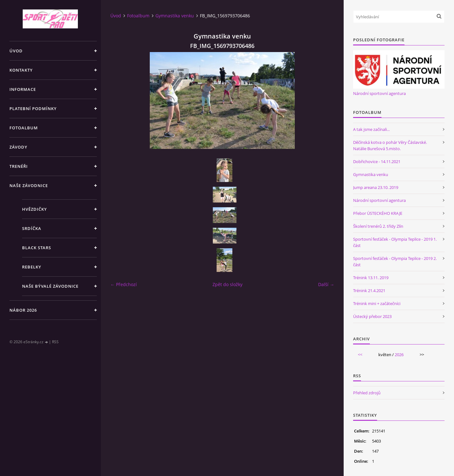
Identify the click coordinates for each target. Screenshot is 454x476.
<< (360, 355)
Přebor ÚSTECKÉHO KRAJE (378, 213)
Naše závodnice (29, 185)
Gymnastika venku (175, 16)
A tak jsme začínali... (371, 129)
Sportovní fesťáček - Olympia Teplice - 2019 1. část (395, 242)
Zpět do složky (227, 284)
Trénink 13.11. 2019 (371, 278)
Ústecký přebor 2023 (372, 316)
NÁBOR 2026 (23, 310)
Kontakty (21, 70)
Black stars (37, 248)
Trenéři (19, 166)
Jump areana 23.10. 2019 (376, 187)
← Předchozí (124, 284)
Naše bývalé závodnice (50, 286)
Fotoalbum (24, 128)
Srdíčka (32, 228)
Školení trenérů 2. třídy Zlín (378, 226)
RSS (55, 342)
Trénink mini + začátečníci (377, 303)
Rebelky (32, 267)
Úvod (16, 51)
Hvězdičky (35, 209)
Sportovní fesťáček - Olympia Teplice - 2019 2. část (395, 262)
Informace (23, 89)
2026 (399, 355)
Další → (326, 284)
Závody (18, 147)
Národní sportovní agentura (379, 93)
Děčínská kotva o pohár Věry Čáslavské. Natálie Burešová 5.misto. (390, 145)
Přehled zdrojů (367, 393)
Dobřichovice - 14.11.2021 (377, 162)
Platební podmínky (33, 109)
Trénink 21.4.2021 (369, 291)
